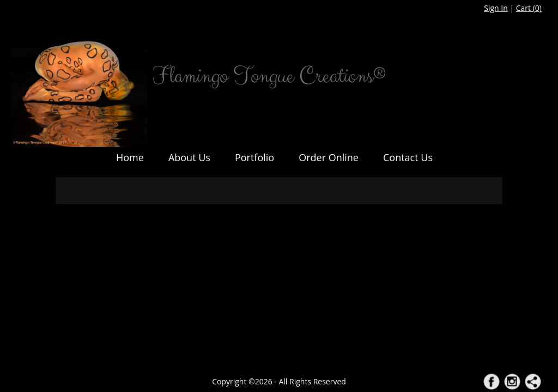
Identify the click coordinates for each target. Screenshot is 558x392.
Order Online (329, 157)
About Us (189, 157)
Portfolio (254, 157)
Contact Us (408, 157)
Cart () (529, 8)
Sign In (496, 8)
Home (130, 157)
